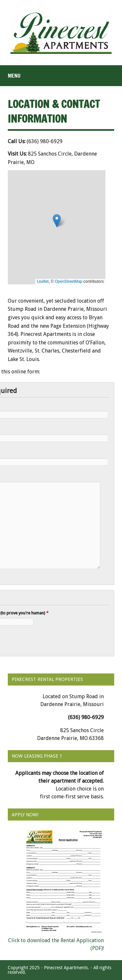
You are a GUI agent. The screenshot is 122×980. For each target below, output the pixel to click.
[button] (57, 221)
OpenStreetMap (68, 281)
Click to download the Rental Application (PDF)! (56, 940)
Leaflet (43, 281)
